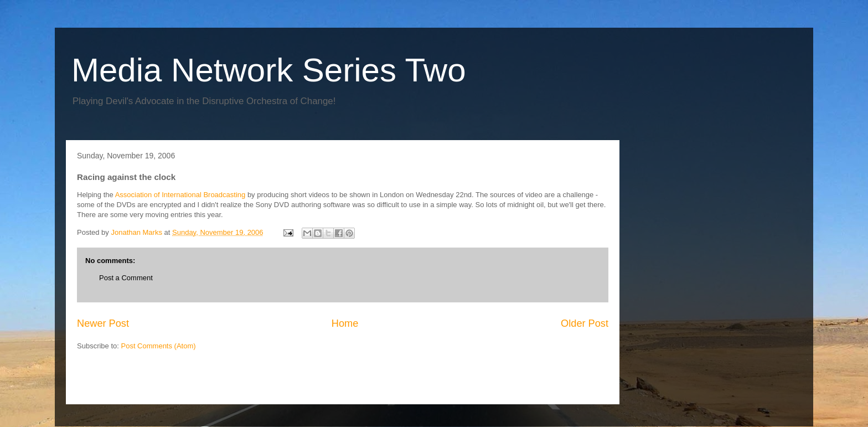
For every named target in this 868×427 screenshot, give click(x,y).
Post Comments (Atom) (159, 346)
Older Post (585, 323)
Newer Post (103, 323)
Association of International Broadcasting (180, 195)
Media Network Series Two (269, 70)
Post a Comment (126, 278)
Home (345, 323)
